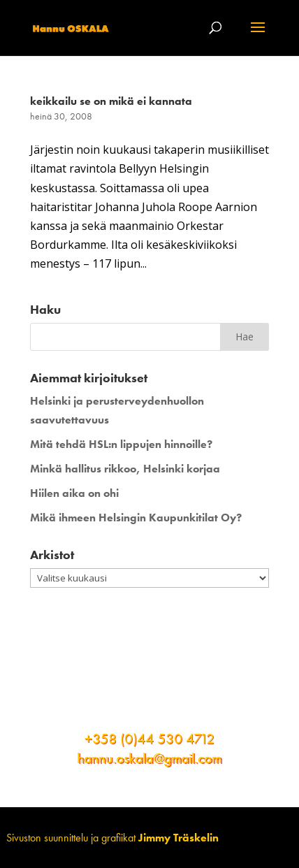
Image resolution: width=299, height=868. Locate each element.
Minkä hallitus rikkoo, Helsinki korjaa (125, 469)
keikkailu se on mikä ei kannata (111, 101)
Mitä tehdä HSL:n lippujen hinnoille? (121, 444)
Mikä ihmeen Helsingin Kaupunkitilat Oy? (136, 518)
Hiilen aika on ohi (74, 493)
